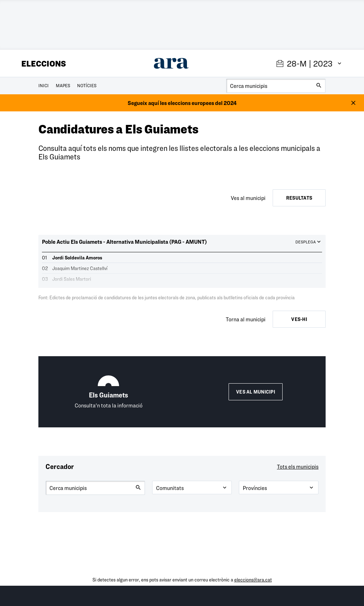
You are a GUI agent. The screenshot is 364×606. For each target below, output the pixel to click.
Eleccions (44, 63)
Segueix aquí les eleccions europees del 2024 (182, 103)
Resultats (299, 198)
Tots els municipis (298, 467)
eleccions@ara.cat (253, 580)
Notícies (87, 86)
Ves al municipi (256, 392)
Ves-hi (299, 319)
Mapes (63, 86)
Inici (44, 86)
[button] (182, 245)
